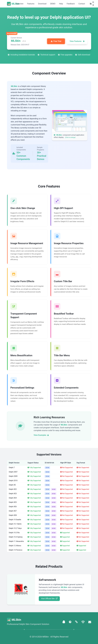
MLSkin (16, 4)
